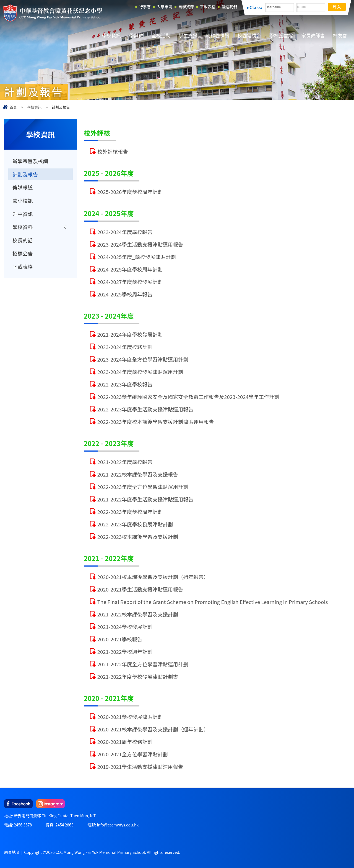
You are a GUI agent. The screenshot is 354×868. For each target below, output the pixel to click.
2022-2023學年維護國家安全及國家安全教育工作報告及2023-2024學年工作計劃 (188, 397)
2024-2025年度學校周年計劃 (130, 269)
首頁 (13, 107)
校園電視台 (249, 35)
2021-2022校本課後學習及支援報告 (138, 474)
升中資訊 (23, 214)
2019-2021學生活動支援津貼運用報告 (140, 767)
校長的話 (23, 241)
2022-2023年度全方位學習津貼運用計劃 (143, 487)
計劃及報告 (25, 174)
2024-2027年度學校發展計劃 (130, 282)
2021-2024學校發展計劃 (125, 627)
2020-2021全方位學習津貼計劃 (133, 754)
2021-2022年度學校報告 (125, 462)
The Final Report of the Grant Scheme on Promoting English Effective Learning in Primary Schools (213, 602)
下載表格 (23, 267)
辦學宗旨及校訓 (30, 161)
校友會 (340, 35)
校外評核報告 (113, 152)
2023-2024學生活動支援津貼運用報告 (140, 244)
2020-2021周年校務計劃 (125, 742)
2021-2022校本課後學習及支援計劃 (138, 614)
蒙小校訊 (23, 201)
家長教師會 (313, 35)
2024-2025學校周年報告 (125, 294)
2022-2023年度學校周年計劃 (130, 512)
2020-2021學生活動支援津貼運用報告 (140, 589)
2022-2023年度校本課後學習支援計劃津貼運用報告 (156, 422)
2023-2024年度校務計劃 (125, 347)
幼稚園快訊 (218, 35)
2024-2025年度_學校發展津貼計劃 (137, 257)
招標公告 (23, 254)
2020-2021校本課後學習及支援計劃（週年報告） (153, 577)
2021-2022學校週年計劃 (125, 652)
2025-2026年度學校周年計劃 (130, 192)
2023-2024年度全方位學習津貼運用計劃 (143, 359)
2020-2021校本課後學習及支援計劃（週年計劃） (153, 729)
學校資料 (23, 227)
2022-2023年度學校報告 (125, 384)
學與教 (136, 35)
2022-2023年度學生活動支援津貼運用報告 (145, 409)
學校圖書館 (281, 35)
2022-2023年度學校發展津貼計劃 (135, 524)
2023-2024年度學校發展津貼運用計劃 (140, 372)
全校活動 (161, 35)
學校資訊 (111, 35)
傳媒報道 (23, 188)
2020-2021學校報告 (120, 639)
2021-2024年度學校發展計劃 (130, 334)
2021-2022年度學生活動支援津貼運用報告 (145, 499)
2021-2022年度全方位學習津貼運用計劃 (143, 664)
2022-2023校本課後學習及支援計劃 (138, 537)
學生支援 (188, 35)
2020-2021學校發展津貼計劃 (130, 717)
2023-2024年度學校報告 (125, 232)
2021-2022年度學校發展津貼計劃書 (138, 677)
